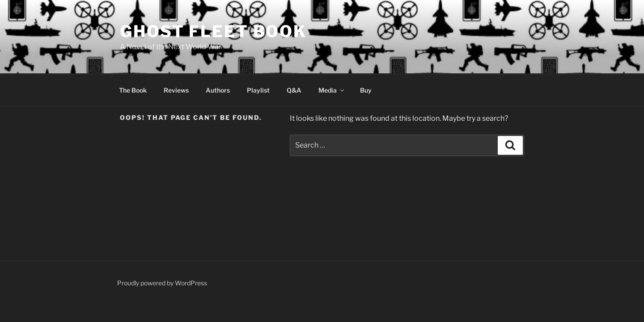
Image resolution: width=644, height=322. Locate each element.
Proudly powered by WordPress (162, 283)
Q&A (294, 90)
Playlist (258, 90)
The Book (133, 90)
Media (332, 90)
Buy (366, 90)
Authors (218, 90)
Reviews (176, 90)
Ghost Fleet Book (213, 31)
